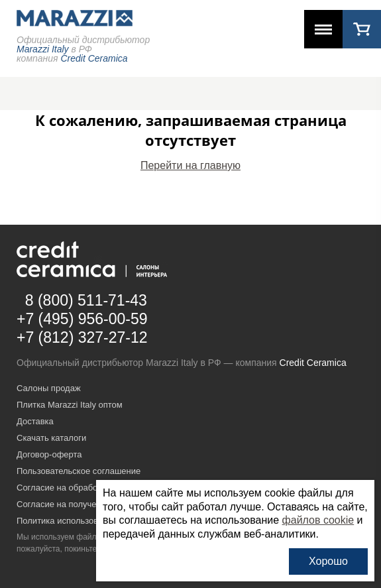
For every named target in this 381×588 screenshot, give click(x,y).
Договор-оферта (49, 454)
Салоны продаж (49, 388)
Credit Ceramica (313, 363)
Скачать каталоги (51, 438)
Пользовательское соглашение (79, 471)
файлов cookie (318, 520)
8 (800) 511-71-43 (86, 300)
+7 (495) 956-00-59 (82, 319)
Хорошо (328, 561)
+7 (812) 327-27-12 (82, 337)
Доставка (35, 421)
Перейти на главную (190, 165)
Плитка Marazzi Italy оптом (70, 405)
